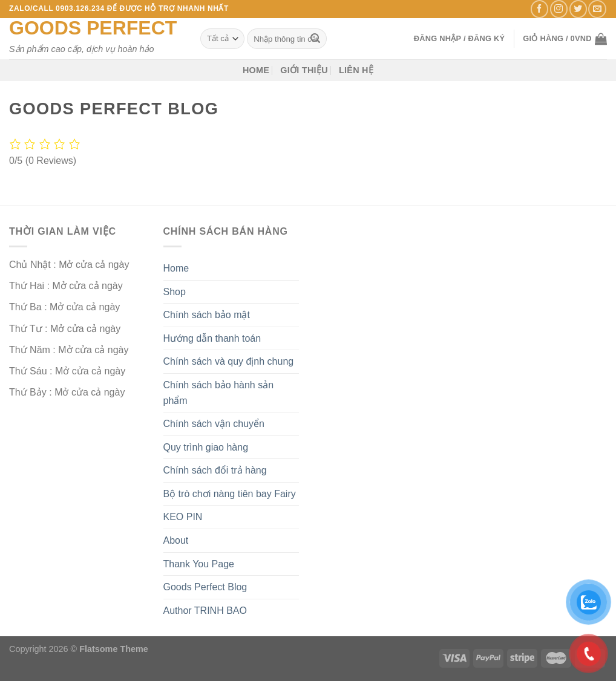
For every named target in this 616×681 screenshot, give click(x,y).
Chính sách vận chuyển (214, 424)
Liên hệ (356, 70)
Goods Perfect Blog (205, 587)
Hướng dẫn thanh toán (212, 338)
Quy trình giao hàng (206, 447)
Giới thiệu (304, 70)
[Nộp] (315, 39)
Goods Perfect (93, 28)
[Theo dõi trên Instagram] (559, 9)
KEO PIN (183, 517)
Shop (175, 292)
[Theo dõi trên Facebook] (539, 9)
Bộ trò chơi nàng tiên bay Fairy (230, 494)
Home (256, 70)
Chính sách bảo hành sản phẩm (219, 393)
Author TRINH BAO (205, 611)
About (176, 540)
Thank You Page (199, 564)
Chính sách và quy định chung (229, 361)
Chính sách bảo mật (207, 315)
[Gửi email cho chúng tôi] (597, 9)
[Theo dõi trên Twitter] (578, 9)
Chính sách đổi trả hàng (215, 470)
